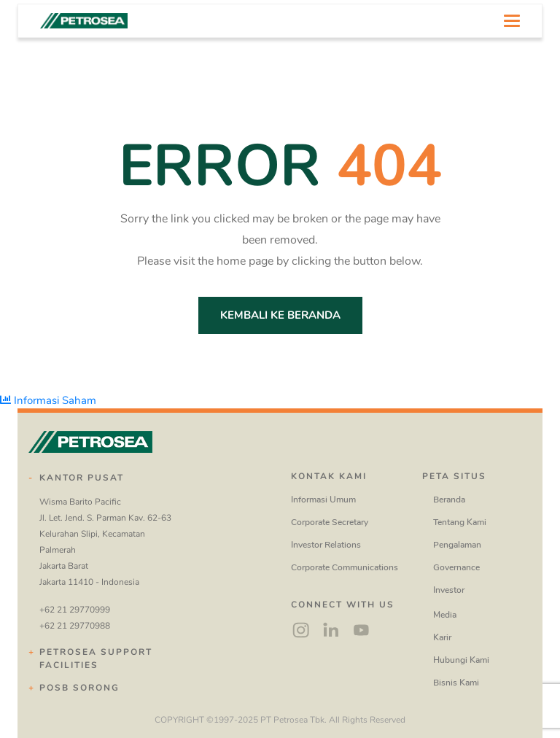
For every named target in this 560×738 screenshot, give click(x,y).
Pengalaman (457, 545)
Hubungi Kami (461, 660)
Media (445, 615)
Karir (442, 637)
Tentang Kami (460, 522)
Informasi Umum (323, 500)
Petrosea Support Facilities (96, 659)
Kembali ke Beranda (280, 315)
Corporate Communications (345, 567)
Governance (456, 567)
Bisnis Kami (456, 683)
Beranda (449, 500)
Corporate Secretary (330, 522)
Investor (449, 590)
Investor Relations (326, 545)
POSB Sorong (79, 688)
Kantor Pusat (82, 478)
